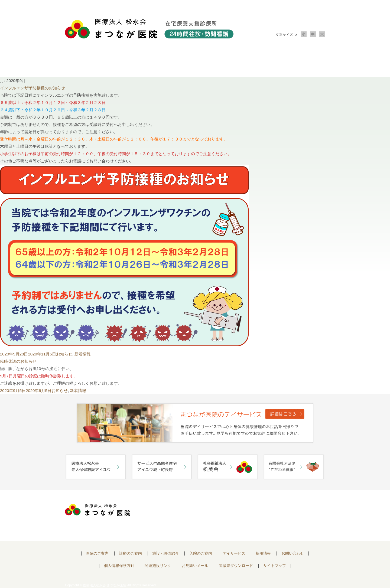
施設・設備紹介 (195, 62)
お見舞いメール (195, 566)
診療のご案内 (143, 62)
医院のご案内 (97, 553)
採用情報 (263, 553)
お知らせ (64, 354)
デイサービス (234, 553)
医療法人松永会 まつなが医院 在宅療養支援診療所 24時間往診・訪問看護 (149, 29)
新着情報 (83, 354)
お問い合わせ (299, 62)
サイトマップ (275, 566)
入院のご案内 (247, 62)
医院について (91, 62)
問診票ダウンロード (236, 566)
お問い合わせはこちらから (293, 511)
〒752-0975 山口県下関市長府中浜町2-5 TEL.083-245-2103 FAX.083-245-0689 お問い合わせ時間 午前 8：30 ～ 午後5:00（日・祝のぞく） (194, 516)
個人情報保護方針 (119, 566)
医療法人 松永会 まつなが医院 (98, 510)
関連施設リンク (158, 566)
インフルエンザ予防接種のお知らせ (32, 88)
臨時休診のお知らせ (18, 361)
